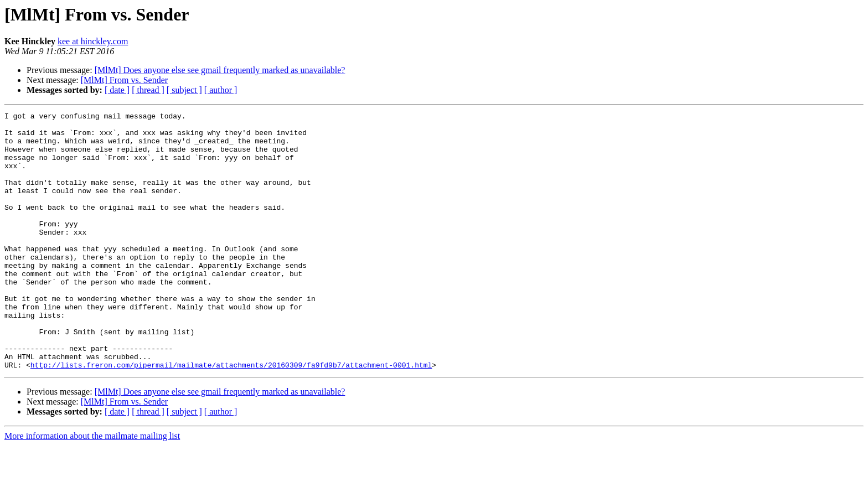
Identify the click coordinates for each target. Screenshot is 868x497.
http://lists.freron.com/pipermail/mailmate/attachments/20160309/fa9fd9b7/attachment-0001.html (231, 416)
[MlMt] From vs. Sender (124, 80)
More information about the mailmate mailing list (92, 487)
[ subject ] (184, 90)
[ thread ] (148, 90)
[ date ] (117, 90)
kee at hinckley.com (93, 41)
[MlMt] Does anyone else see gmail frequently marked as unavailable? (220, 70)
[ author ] (221, 90)
